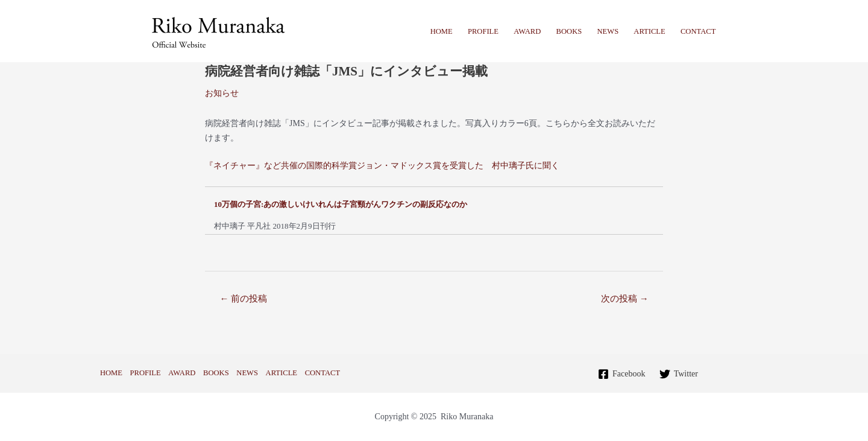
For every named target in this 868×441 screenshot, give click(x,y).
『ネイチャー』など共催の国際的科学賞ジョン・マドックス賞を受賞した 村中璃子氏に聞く (382, 166)
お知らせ (222, 93)
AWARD (527, 31)
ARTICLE (649, 31)
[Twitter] (678, 374)
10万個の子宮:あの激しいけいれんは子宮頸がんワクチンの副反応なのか (341, 204)
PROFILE (483, 31)
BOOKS (569, 31)
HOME (442, 31)
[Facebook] (621, 374)
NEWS (608, 31)
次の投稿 (625, 299)
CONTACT (698, 31)
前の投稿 (243, 299)
